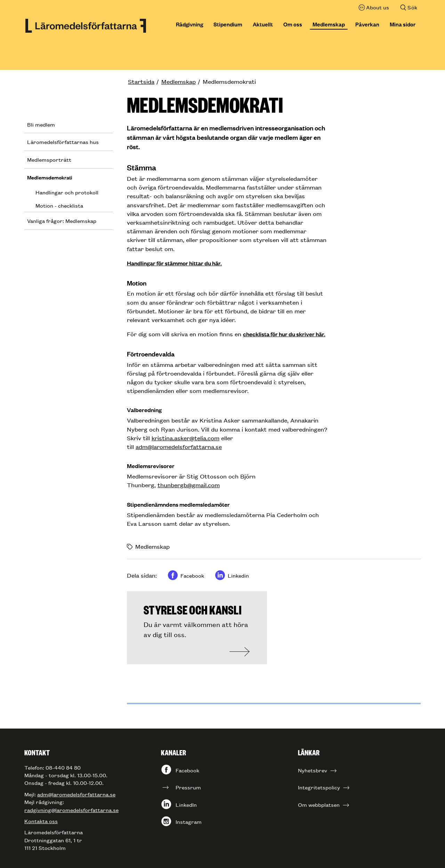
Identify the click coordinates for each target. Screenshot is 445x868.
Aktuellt (263, 24)
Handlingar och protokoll (67, 192)
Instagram (189, 822)
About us (378, 7)
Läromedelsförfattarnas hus (63, 142)
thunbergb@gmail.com (189, 485)
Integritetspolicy (319, 787)
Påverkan (367, 24)
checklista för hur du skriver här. (284, 334)
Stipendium (228, 24)
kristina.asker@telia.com (185, 438)
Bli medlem (41, 124)
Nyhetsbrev (313, 770)
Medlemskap (329, 24)
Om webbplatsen (319, 805)
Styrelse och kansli (193, 609)
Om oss (293, 24)
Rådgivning (189, 24)
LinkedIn (186, 805)
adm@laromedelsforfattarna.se (179, 447)
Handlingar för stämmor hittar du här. (174, 263)
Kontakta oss (41, 821)
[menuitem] (145, 82)
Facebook (187, 770)
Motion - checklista (59, 205)
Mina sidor (403, 24)
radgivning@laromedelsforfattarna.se (71, 810)
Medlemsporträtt (49, 159)
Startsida (141, 81)
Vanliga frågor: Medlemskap (62, 221)
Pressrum (188, 787)
